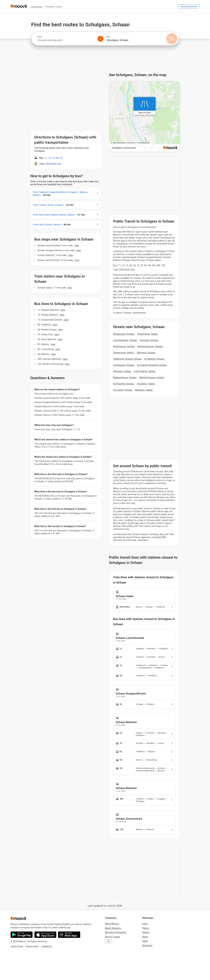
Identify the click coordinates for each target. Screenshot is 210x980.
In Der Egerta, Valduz (144, 371)
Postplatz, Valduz (146, 384)
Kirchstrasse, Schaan (124, 346)
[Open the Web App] (69, 935)
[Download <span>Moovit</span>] (189, 6)
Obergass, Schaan (146, 353)
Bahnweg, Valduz (144, 390)
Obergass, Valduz (122, 371)
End (108, 37)
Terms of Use (17, 946)
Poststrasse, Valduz (148, 334)
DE (108, 941)
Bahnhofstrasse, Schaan (150, 346)
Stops (145, 937)
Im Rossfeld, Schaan (124, 384)
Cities (145, 941)
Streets (146, 932)
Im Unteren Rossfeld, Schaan (152, 365)
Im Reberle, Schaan (154, 359)
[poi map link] (145, 117)
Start (39, 37)
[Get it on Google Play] (22, 935)
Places (146, 928)
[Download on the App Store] (45, 935)
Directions (147, 945)
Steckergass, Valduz (123, 353)
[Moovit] (19, 6)
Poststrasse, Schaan (124, 365)
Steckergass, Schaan (124, 334)
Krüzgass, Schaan (149, 340)
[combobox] (66, 40)
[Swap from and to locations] (100, 39)
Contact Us (47, 946)
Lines (145, 924)
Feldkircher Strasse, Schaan (127, 359)
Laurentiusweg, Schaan (125, 340)
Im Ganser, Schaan (123, 390)
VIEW (77, 245)
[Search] (172, 39)
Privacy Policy (32, 946)
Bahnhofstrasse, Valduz (152, 378)
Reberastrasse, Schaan (125, 378)
